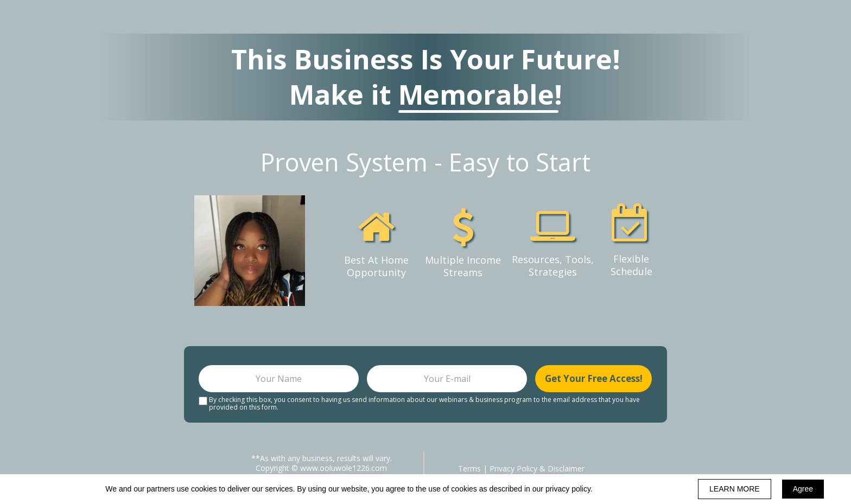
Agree (803, 489)
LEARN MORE (735, 489)
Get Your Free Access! (593, 379)
